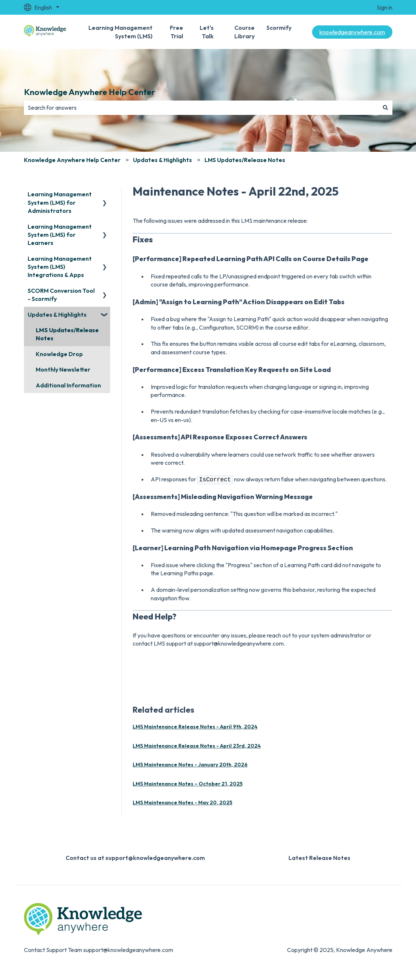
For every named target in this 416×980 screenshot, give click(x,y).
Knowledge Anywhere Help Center (90, 92)
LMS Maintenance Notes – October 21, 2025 (188, 784)
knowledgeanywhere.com (352, 32)
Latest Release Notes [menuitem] (319, 858)
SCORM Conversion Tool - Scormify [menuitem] (61, 295)
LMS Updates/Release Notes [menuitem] (67, 334)
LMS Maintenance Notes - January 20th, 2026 (190, 765)
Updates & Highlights (162, 160)
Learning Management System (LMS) (120, 32)
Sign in (384, 7)
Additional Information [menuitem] (68, 385)
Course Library (244, 32)
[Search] (385, 108)
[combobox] (201, 108)
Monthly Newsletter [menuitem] (63, 369)
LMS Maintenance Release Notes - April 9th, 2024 (195, 727)
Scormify (279, 28)
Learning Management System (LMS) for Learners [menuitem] (60, 235)
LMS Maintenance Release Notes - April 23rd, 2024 (197, 746)
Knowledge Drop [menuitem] (59, 354)
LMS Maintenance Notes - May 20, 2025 (182, 802)
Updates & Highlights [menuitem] (57, 315)
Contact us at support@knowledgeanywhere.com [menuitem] (135, 858)
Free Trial (176, 32)
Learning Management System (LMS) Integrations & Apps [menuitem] (60, 267)
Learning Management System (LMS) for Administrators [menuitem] (60, 202)
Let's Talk (207, 32)
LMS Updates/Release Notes (245, 160)
